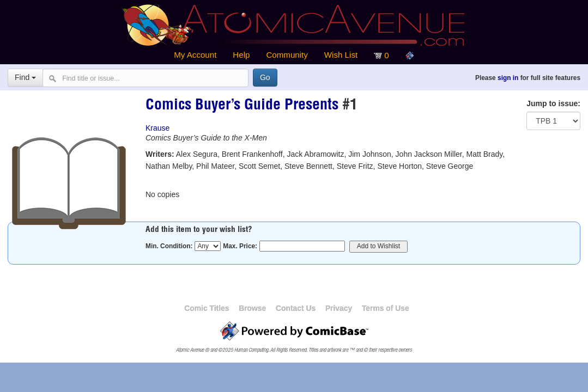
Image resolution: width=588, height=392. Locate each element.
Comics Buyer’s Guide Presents (242, 106)
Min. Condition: (169, 246)
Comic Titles (207, 308)
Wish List (341, 55)
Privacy (339, 308)
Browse (252, 308)
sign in (508, 78)
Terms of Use (386, 308)
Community (287, 55)
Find (25, 77)
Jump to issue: (553, 103)
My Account (195, 55)
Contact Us (296, 308)
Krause (157, 128)
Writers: (160, 154)
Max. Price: (240, 246)
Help (241, 55)
